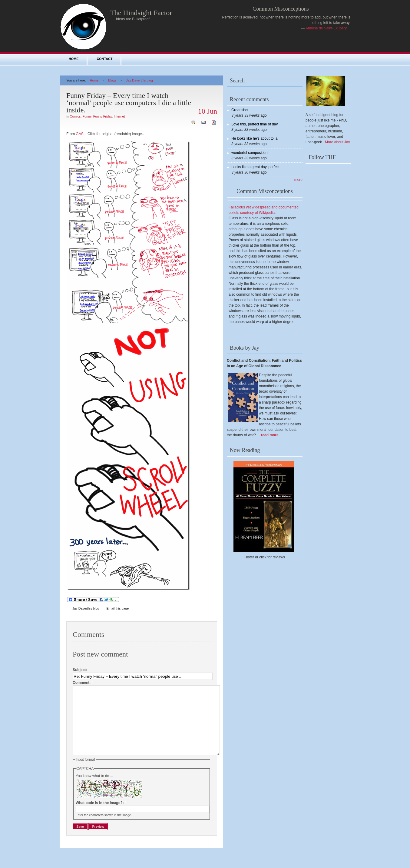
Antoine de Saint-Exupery (326, 28)
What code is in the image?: (101, 816)
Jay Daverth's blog (139, 80)
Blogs (112, 80)
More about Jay (337, 142)
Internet (119, 116)
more (298, 180)
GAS (79, 134)
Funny (87, 116)
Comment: (83, 683)
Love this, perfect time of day (255, 124)
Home (74, 59)
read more (270, 435)
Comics (75, 116)
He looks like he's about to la (254, 138)
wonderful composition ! (250, 153)
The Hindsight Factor (141, 13)
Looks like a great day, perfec (255, 167)
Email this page (117, 608)
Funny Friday (103, 116)
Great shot (240, 110)
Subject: (80, 670)
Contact (104, 59)
